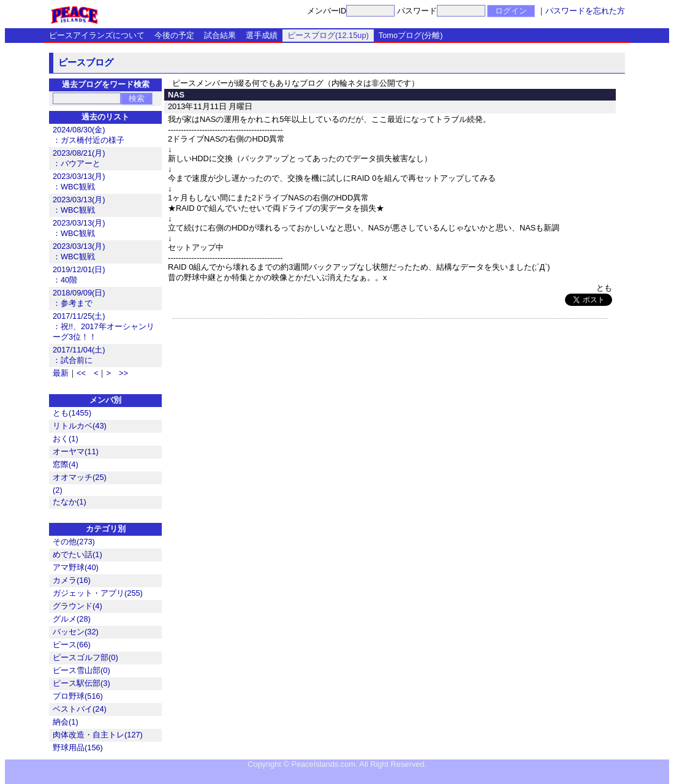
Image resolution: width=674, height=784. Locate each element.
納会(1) (66, 722)
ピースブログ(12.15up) (328, 35)
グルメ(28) (72, 619)
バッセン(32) (76, 632)
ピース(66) (72, 645)
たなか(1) (70, 502)
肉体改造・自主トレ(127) (98, 735)
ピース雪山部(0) (81, 670)
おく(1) (66, 439)
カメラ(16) (72, 580)
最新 (61, 373)
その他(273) (74, 542)
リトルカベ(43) (80, 426)
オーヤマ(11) (76, 451)
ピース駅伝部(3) (81, 683)
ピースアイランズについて (97, 35)
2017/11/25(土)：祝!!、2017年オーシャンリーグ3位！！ (104, 326)
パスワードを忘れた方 (585, 11)
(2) (58, 490)
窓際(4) (66, 464)
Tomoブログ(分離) (411, 35)
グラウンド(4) (78, 606)
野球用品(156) (78, 748)
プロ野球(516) (78, 696)
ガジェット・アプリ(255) (98, 593)
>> (123, 373)
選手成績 (262, 35)
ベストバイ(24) (80, 709)
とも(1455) (72, 413)
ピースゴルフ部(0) (85, 657)
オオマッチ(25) (80, 477)
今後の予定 (174, 35)
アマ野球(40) (76, 567)
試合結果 (220, 35)
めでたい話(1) (78, 554)
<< (81, 373)
